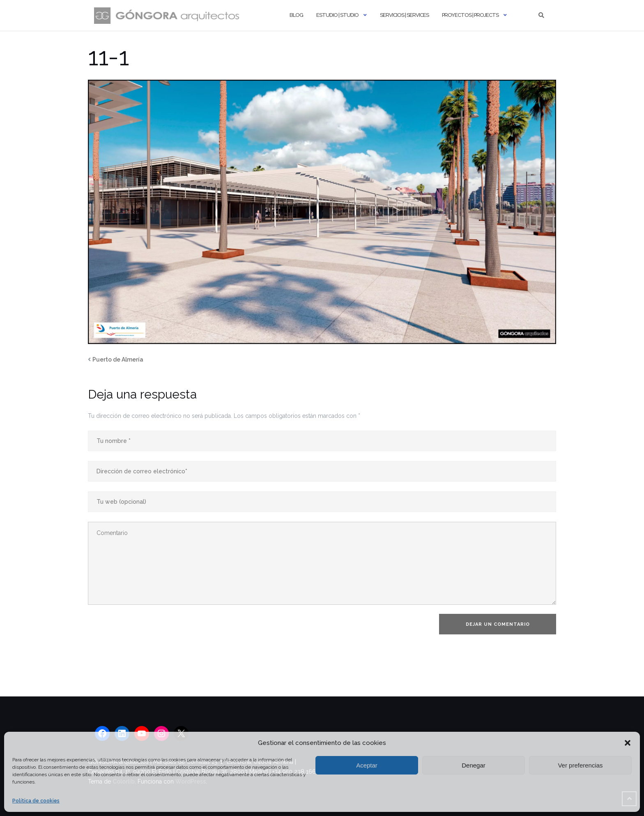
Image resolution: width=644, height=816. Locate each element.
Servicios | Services (404, 15)
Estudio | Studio (337, 15)
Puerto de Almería (118, 360)
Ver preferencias (580, 765)
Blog (296, 15)
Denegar (474, 765)
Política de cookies (36, 801)
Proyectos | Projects (470, 15)
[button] (628, 743)
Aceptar (367, 765)
